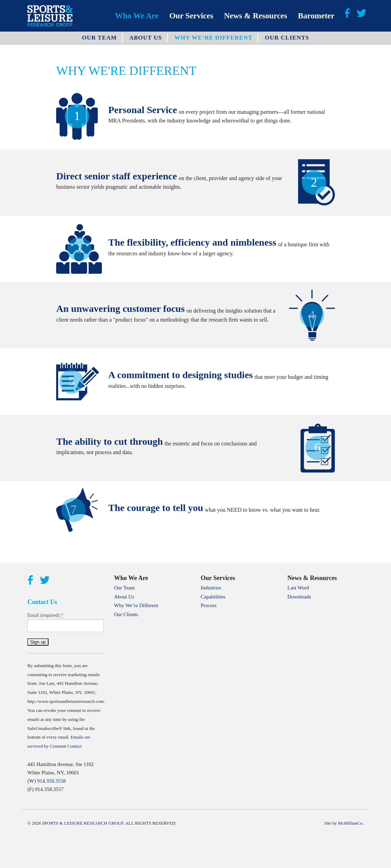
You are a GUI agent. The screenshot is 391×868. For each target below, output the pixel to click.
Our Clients (287, 38)
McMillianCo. (351, 823)
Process (209, 605)
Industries (211, 588)
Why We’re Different (213, 38)
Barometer (316, 16)
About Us (146, 38)
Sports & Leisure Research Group (82, 823)
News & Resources (255, 16)
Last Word (298, 588)
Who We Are (137, 16)
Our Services (191, 16)
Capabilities (213, 597)
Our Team (99, 38)
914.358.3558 (51, 781)
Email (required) (45, 615)
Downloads (299, 597)
